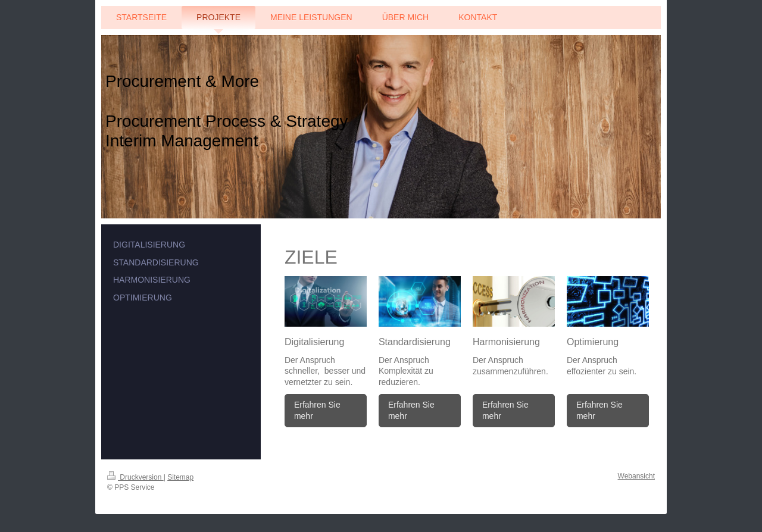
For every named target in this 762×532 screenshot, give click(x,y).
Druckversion (135, 477)
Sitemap (180, 477)
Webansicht (636, 476)
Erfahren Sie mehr (317, 410)
